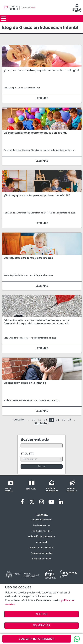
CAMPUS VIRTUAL (77, 9)
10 (34, 420)
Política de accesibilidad (41, 548)
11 (40, 420)
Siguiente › (41, 423)
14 (58, 420)
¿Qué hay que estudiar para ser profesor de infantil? (37, 195)
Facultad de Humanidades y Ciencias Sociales (26, 150)
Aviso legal (42, 542)
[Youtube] (51, 502)
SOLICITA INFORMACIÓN (37, 639)
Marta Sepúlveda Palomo (16, 275)
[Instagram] (42, 502)
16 (70, 420)
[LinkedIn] (61, 502)
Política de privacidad (42, 553)
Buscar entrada (35, 439)
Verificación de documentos (42, 536)
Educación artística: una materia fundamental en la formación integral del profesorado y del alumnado (36, 322)
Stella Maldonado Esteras (16, 338)
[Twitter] (32, 502)
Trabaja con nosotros (41, 531)
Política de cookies (41, 559)
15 (64, 420)
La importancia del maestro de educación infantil (35, 133)
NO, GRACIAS (41, 625)
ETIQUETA (27, 454)
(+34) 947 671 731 (42, 525)
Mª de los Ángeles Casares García (19, 400)
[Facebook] (22, 502)
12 (46, 420)
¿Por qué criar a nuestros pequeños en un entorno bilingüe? (41, 70)
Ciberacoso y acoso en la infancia (25, 383)
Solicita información (42, 520)
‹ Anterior (19, 420)
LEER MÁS (42, 98)
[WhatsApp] (77, 639)
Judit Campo (10, 88)
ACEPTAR (42, 614)
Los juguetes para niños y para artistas (28, 258)
